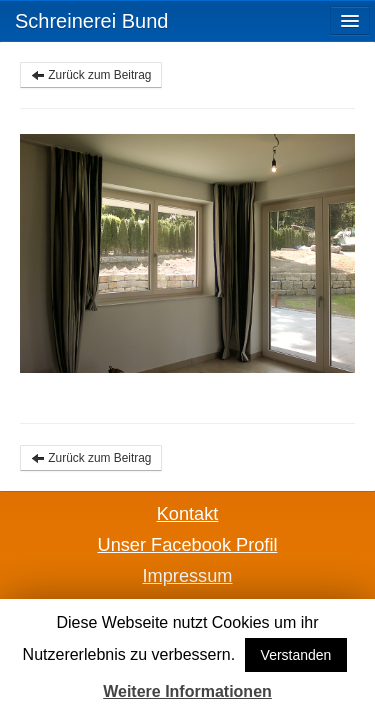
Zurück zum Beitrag (91, 75)
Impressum (188, 576)
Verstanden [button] (296, 655)
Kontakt (188, 514)
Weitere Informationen (187, 691)
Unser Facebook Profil (188, 545)
